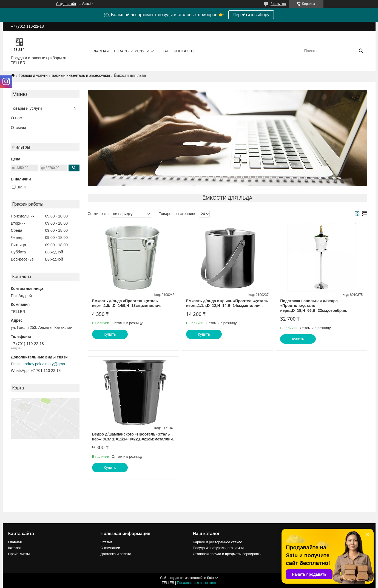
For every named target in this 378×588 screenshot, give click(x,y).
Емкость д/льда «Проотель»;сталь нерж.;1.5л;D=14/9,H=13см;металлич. (127, 303)
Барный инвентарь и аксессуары (81, 75)
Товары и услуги (131, 51)
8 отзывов (278, 4)
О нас (164, 51)
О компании (110, 548)
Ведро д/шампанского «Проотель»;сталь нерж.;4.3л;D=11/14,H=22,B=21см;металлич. (133, 437)
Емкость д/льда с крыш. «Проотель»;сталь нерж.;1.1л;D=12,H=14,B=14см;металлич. (227, 303)
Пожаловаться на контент (196, 583)
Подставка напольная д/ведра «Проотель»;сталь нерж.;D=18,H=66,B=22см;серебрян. (314, 306)
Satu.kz (212, 578)
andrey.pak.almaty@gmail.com (46, 364)
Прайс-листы (19, 554)
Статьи (106, 542)
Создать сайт (66, 4)
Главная (101, 51)
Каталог (15, 548)
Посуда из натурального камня (218, 548)
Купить (110, 334)
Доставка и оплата (116, 554)
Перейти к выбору (251, 15)
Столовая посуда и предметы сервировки (227, 554)
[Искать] (361, 51)
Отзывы (19, 127)
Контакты (184, 51)
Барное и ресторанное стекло (217, 542)
